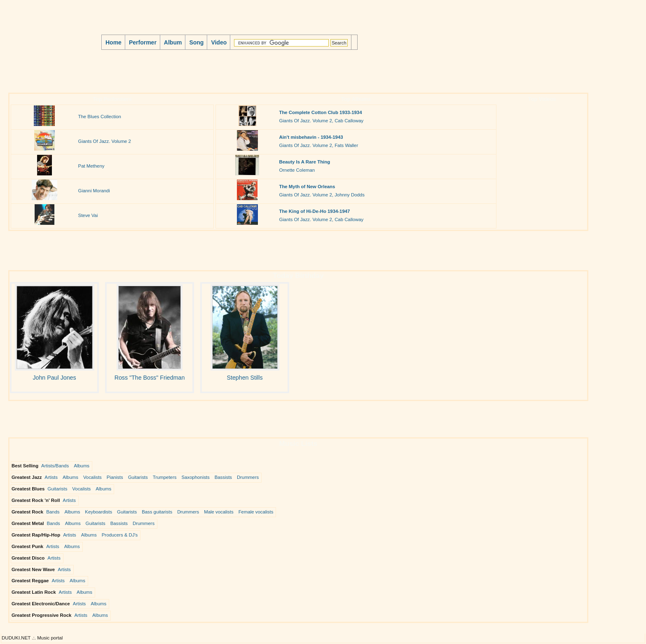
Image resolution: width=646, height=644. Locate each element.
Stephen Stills (245, 378)
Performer (143, 42)
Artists (51, 477)
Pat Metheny (91, 166)
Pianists (115, 477)
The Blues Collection (100, 117)
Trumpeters (165, 477)
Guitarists (138, 477)
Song (196, 42)
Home (114, 42)
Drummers (248, 477)
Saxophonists (195, 477)
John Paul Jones (54, 378)
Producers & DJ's (120, 535)
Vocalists (92, 477)
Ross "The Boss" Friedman (150, 378)
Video (219, 42)
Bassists (223, 477)
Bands (53, 512)
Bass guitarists (157, 512)
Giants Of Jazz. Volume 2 (105, 141)
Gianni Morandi (94, 191)
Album (173, 42)
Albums (82, 466)
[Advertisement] (158, 72)
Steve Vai (88, 215)
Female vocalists (256, 512)
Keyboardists (98, 512)
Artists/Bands (55, 466)
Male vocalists (219, 512)
